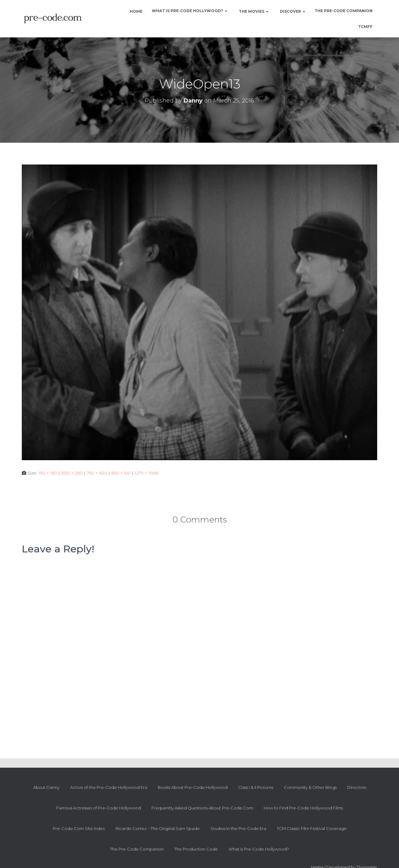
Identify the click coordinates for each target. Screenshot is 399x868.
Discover (292, 11)
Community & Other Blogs (310, 787)
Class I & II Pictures (256, 787)
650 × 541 (121, 473)
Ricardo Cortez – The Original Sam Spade (158, 828)
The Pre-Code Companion (344, 11)
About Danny (46, 787)
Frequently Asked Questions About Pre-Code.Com (202, 808)
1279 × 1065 (146, 473)
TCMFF (365, 27)
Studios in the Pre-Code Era (238, 828)
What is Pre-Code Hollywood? (190, 11)
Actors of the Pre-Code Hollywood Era (109, 787)
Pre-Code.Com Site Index (79, 828)
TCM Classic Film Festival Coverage (312, 828)
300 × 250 (72, 473)
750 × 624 (97, 473)
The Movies (253, 11)
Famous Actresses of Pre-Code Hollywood (99, 808)
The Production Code (196, 849)
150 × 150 (48, 473)
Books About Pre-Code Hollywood (193, 787)
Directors (357, 787)
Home (136, 11)
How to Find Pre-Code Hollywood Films (303, 808)
